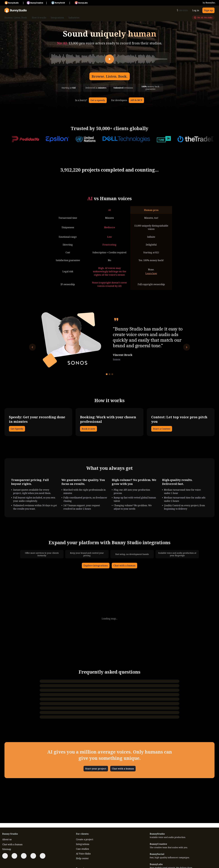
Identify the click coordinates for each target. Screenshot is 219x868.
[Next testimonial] (187, 347)
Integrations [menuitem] (57, 18)
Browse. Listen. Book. (110, 76)
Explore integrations (96, 566)
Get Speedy (17, 429)
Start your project (96, 769)
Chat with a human (124, 566)
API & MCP (136, 100)
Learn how (151, 273)
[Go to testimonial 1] (107, 374)
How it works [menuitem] (39, 18)
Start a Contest (162, 429)
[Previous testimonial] (32, 347)
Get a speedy (98, 100)
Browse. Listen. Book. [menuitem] (16, 18)
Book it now (88, 429)
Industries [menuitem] (74, 18)
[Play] (109, 59)
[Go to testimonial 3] (112, 374)
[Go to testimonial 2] (109, 374)
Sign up (208, 10)
